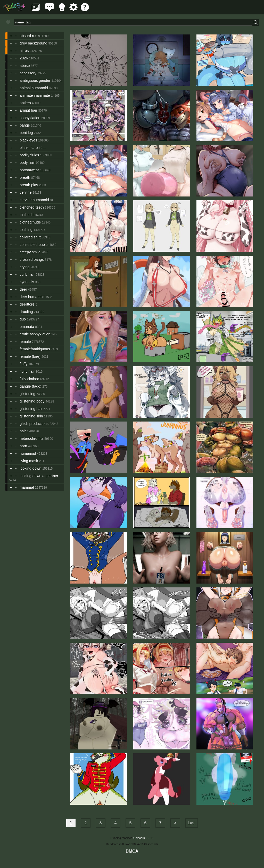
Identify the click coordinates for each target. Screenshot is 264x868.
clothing (26, 230)
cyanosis (27, 282)
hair (23, 431)
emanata (27, 327)
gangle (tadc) (30, 386)
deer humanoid (32, 297)
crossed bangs (32, 259)
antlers (25, 103)
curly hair (27, 274)
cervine (26, 192)
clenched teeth (32, 207)
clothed (26, 215)
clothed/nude (30, 222)
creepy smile (30, 252)
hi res (24, 51)
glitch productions (34, 424)
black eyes (28, 140)
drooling (26, 312)
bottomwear (29, 170)
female (25, 342)
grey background (33, 43)
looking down (30, 468)
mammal (27, 487)
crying (24, 267)
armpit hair (28, 110)
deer (23, 289)
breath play (29, 185)
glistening (27, 394)
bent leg (26, 133)
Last (192, 823)
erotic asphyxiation (35, 334)
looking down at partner (39, 476)
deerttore (27, 304)
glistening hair (31, 409)
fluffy (23, 364)
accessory (28, 73)
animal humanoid (34, 88)
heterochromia (31, 439)
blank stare (29, 148)
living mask (29, 461)
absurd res (28, 36)
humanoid (28, 453)
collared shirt (30, 237)
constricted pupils (34, 245)
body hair (27, 163)
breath (25, 177)
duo (23, 319)
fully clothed (29, 379)
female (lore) (30, 356)
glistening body (32, 401)
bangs (25, 125)
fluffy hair (27, 371)
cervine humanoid (34, 200)
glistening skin (31, 416)
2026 (24, 58)
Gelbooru (139, 838)
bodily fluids (29, 155)
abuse (25, 66)
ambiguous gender (35, 80)
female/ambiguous (35, 349)
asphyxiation (30, 118)
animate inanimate (35, 95)
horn (23, 446)
